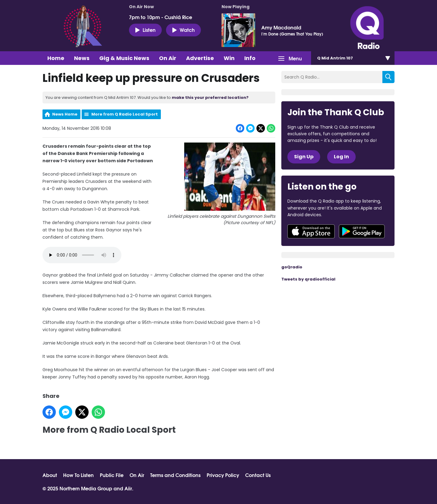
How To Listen (78, 475)
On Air (168, 58)
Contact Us (258, 475)
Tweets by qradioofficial (308, 279)
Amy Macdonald (281, 27)
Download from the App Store (311, 231)
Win (229, 58)
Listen (145, 30)
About (50, 475)
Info (250, 58)
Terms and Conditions (175, 475)
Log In (341, 157)
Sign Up (304, 157)
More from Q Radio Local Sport (125, 114)
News (82, 58)
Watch (183, 30)
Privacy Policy (223, 475)
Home (56, 58)
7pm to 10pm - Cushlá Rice (161, 17)
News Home (65, 114)
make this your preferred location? (210, 97)
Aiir (128, 488)
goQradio (292, 267)
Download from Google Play (362, 231)
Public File (112, 475)
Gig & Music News (124, 58)
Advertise (200, 58)
